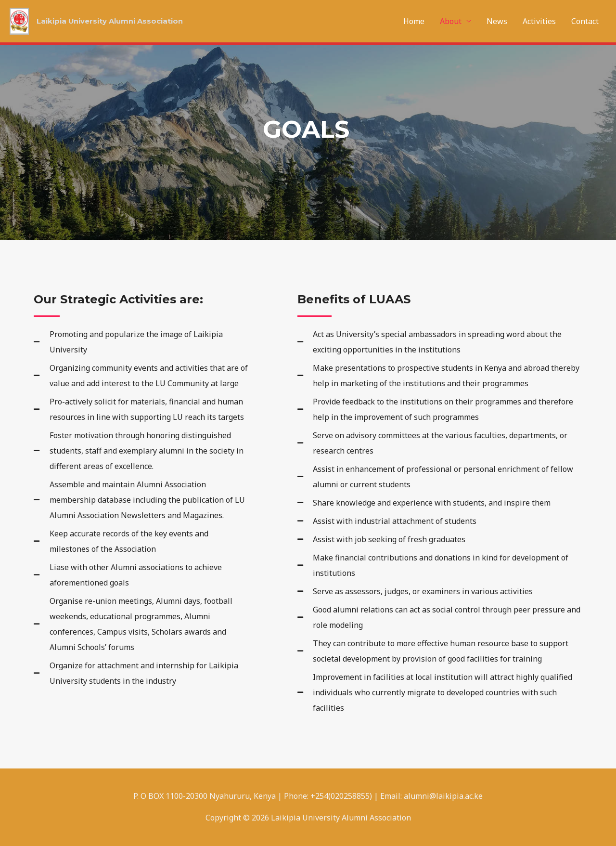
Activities (539, 21)
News (497, 21)
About (451, 21)
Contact (585, 21)
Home (414, 21)
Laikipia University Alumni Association (116, 21)
